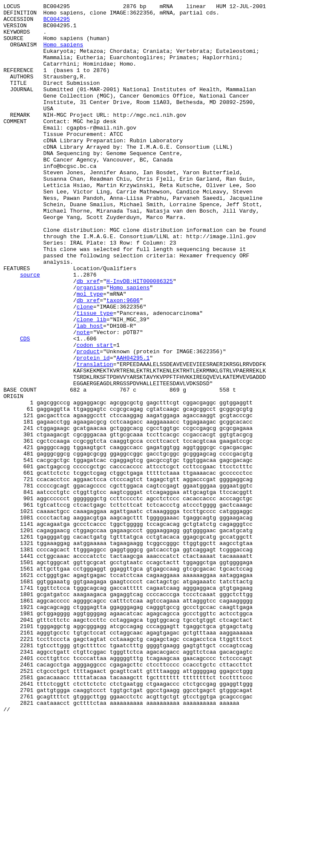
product (88, 421)
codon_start (95, 414)
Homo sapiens (63, 53)
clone (85, 368)
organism (90, 345)
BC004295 (57, 23)
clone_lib (92, 383)
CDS (25, 406)
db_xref (88, 337)
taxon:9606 (123, 360)
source (30, 329)
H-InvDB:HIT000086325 (140, 337)
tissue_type (95, 375)
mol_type (90, 352)
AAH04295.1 (133, 429)
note (83, 398)
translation (95, 437)
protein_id (93, 429)
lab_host (90, 391)
